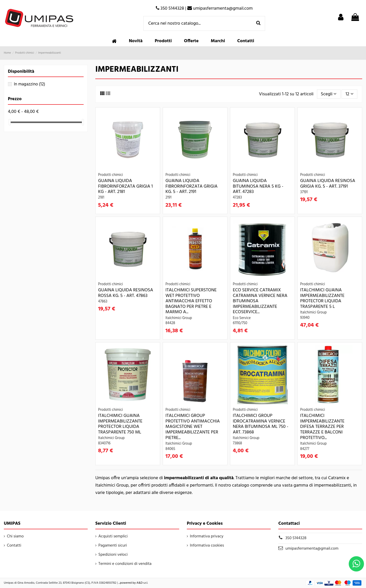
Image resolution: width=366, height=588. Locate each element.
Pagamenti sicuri (113, 546)
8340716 (104, 443)
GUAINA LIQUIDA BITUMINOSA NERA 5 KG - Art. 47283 (258, 186)
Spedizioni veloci (113, 555)
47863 (103, 302)
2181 (101, 198)
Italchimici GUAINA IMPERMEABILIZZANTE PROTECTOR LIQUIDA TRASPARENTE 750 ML (120, 424)
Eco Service (242, 318)
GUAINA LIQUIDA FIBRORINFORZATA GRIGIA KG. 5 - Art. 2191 (192, 186)
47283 (237, 198)
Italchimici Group (179, 318)
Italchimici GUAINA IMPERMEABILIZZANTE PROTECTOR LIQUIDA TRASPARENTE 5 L (322, 298)
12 (350, 94)
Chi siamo (15, 536)
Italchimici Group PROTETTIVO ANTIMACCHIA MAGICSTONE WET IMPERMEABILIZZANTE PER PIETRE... (193, 427)
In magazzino (29, 84)
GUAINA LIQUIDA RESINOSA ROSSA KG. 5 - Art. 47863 (126, 293)
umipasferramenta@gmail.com (312, 549)
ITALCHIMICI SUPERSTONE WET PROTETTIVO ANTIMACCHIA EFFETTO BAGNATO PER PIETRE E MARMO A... (191, 301)
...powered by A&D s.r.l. (133, 583)
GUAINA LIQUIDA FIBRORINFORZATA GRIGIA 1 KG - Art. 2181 (125, 186)
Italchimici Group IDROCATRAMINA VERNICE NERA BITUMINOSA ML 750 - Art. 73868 (261, 424)
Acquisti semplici (113, 536)
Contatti (14, 546)
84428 (170, 323)
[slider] (10, 122)
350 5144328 (296, 538)
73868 (237, 443)
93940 (305, 318)
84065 (170, 449)
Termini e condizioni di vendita (125, 564)
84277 (305, 449)
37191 (304, 192)
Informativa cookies (207, 546)
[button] (163, 41)
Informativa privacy (207, 536)
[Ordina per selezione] (329, 94)
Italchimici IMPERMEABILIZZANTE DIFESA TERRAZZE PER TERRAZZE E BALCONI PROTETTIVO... (322, 427)
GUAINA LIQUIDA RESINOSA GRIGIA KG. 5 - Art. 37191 (328, 184)
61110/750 (240, 323)
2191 (169, 198)
